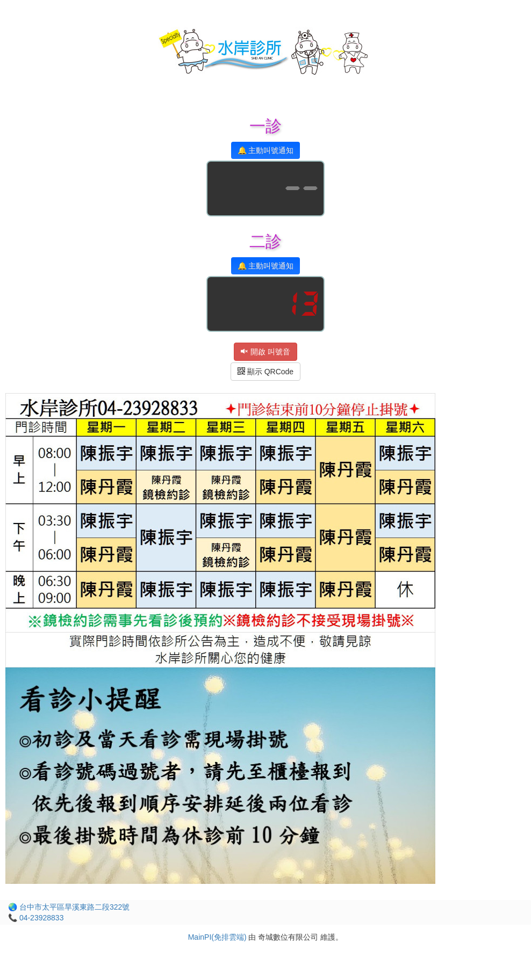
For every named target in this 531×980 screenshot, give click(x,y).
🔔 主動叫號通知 (266, 150)
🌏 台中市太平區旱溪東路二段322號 (69, 907)
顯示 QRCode (265, 372)
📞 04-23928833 (36, 918)
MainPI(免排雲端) (217, 937)
